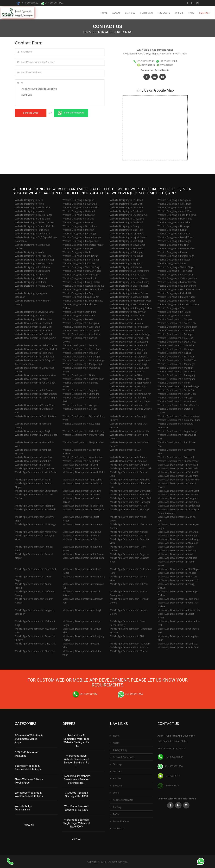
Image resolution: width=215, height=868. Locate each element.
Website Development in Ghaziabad (176, 345)
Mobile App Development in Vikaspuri (177, 576)
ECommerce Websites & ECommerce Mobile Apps (29, 739)
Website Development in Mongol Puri (82, 364)
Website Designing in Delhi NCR (127, 207)
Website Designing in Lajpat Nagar (128, 237)
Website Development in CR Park (80, 409)
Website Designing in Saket (172, 263)
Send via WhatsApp (71, 113)
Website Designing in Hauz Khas (32, 230)
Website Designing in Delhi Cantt (175, 219)
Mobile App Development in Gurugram (35, 468)
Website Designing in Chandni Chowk (177, 215)
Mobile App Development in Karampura (83, 509)
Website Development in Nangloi (127, 371)
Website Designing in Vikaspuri (31, 278)
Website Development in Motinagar (176, 364)
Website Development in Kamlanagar (35, 357)
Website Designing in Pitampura (127, 256)
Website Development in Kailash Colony (83, 431)
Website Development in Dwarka (80, 345)
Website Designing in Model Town (175, 237)
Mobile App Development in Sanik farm (178, 647)
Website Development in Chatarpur (128, 461)
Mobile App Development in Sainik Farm (84, 558)
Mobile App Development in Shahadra (177, 558)
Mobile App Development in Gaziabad (82, 480)
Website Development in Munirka (32, 465)
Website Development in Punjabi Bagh (35, 383)
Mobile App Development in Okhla (128, 535)
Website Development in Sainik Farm (177, 390)
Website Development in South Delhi (177, 323)
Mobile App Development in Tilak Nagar (178, 569)
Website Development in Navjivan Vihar (83, 442)
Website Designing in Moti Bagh (127, 241)
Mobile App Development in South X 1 (130, 647)
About (116, 13)
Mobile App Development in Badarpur (82, 483)
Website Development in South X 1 (33, 461)
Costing (115, 807)
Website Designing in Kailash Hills (175, 293)
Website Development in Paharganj (176, 375)
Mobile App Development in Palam (81, 539)
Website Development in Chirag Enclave (131, 409)
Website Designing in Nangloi (78, 248)
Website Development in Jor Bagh (33, 431)
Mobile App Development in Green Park (131, 498)
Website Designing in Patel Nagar (80, 256)
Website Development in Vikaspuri (80, 405)
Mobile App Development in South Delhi (131, 468)
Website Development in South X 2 (176, 457)
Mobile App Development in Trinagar (177, 573)
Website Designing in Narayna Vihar (176, 248)
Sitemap (116, 764)
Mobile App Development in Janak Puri (83, 506)
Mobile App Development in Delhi (80, 465)
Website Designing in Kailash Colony (129, 293)
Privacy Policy (119, 750)
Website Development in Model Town (177, 360)
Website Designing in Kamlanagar (33, 233)
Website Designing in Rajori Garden (81, 260)
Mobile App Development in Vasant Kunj (84, 576)
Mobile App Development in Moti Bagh (35, 524)
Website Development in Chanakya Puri (36, 338)
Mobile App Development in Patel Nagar (179, 539)
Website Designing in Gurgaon (78, 200)
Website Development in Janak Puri (128, 353)
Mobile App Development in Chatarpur (35, 651)
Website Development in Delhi (126, 319)
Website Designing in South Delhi (80, 204)
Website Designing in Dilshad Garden (34, 222)
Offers (179, 13)
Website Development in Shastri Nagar (130, 394)
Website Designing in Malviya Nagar (176, 297)
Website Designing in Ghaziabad (174, 222)
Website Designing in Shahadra (126, 267)
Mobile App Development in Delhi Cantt (178, 491)
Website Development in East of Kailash (36, 416)
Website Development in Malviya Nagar (83, 435)
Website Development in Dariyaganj (129, 342)
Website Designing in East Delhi (126, 204)
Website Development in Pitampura (176, 379)
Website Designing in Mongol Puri (80, 241)
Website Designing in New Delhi (127, 248)
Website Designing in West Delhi (174, 204)
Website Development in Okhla (126, 375)
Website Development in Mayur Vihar (129, 368)
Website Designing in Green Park (80, 226)
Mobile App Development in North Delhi (84, 472)
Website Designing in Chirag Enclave (81, 282)
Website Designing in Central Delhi (81, 207)
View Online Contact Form (171, 748)
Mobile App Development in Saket (175, 554)
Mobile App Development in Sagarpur (130, 554)
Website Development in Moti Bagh (129, 364)
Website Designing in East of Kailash (177, 282)
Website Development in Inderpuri (80, 353)
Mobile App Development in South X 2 (177, 644)
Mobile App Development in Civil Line (82, 491)
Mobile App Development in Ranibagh (177, 550)
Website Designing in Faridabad (126, 200)
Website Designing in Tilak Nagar (175, 271)
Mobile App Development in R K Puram (83, 554)
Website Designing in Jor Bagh (78, 293)
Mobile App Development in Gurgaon (129, 465)
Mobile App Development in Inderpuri (35, 506)
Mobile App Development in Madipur (82, 532)
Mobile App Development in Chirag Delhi (36, 491)
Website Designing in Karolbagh (79, 233)
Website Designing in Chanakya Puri (129, 215)
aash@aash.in (146, 65)
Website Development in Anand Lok (129, 405)
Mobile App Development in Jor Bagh (82, 610)
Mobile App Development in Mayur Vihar (36, 532)
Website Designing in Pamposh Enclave (178, 304)
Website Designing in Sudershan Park (129, 271)
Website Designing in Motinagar (174, 241)
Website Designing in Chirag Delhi (33, 219)
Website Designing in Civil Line (78, 219)
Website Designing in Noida (29, 204)
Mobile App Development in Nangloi (129, 532)
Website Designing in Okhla (77, 252)
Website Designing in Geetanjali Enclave (83, 286)
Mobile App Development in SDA (127, 636)
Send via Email (31, 113)
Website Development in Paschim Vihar (83, 379)
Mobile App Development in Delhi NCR (178, 472)
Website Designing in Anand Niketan (129, 278)
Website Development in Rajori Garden (130, 383)
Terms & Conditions (122, 757)
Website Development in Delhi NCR (34, 330)
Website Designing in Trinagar (31, 275)
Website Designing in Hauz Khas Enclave (179, 289)
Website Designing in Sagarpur (126, 263)
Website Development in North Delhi (129, 327)
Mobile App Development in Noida (81, 468)
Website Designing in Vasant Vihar (175, 275)
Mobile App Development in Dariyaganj (131, 491)
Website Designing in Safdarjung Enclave (131, 308)
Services (130, 13)
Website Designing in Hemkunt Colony (83, 289)
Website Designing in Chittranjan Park (177, 278)
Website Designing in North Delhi (32, 207)
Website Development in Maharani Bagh (36, 435)
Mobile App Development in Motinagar (83, 524)
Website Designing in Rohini (124, 260)
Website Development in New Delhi (176, 371)
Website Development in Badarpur (176, 334)
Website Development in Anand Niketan (178, 405)
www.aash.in (166, 65)
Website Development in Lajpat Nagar (130, 360)
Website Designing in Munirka (78, 319)
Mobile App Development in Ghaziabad (178, 494)
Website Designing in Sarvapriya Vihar (35, 312)
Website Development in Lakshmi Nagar (84, 360)
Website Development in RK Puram (128, 457)
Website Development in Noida (126, 323)
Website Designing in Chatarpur (174, 316)
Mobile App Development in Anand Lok (178, 580)
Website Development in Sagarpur (80, 390)
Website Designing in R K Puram (79, 263)
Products (164, 13)
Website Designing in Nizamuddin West (130, 301)
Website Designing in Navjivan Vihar (176, 301)
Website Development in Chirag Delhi (130, 338)
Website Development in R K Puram (34, 390)
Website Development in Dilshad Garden (36, 345)
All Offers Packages (122, 800)
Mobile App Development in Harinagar (130, 502)
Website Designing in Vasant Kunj (127, 275)
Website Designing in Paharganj (127, 252)
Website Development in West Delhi (81, 327)
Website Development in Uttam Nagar (130, 401)
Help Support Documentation (173, 741)
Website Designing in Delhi (29, 200)
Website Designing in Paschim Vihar (34, 256)
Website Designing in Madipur (173, 245)
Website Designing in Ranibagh (174, 260)
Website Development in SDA (125, 450)
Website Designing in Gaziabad (79, 211)
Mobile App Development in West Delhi (36, 472)
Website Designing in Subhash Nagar (82, 271)
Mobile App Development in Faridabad (178, 465)
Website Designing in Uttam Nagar (81, 275)
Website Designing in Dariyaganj (127, 219)
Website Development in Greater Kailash (36, 349)
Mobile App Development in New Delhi (178, 532)
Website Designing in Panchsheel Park (130, 304)
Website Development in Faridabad (33, 323)
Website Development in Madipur (175, 368)
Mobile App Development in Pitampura (178, 543)
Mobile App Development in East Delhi (178, 468)
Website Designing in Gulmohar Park (177, 286)
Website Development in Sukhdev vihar (178, 461)
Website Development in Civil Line (175, 338)
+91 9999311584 (27, 3)
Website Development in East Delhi (33, 327)
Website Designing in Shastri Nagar (176, 267)
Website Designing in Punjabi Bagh (176, 256)
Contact (205, 13)
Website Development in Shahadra (81, 394)
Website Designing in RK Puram (174, 312)
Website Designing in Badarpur (79, 215)
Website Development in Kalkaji (174, 353)
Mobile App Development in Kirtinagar (130, 509)
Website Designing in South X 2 (31, 316)
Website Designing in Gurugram (174, 200)
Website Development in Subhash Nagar (36, 398)
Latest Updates (120, 821)
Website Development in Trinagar (175, 398)
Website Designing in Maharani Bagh (129, 297)
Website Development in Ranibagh (128, 386)
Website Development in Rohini (174, 383)
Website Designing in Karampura (127, 233)
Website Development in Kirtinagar (176, 357)
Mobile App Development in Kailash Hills (179, 610)
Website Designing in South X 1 (79, 316)
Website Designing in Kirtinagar (174, 233)
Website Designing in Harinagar (174, 226)
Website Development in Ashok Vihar (82, 334)
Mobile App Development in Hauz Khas (178, 502)
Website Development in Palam (32, 379)
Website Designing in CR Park (30, 282)
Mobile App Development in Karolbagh (35, 509)
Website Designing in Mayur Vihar (127, 245)
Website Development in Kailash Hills (129, 431)
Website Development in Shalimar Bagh (36, 394)
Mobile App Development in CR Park (129, 584)
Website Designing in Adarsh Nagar (33, 215)
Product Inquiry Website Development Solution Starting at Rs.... (76, 779)
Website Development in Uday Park (34, 457)
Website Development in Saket (126, 390)
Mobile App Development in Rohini (176, 547)
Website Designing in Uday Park (79, 312)
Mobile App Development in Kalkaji (128, 506)
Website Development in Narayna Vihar (36, 375)
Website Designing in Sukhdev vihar (33, 319)
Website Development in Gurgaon (175, 319)
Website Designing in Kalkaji (172, 230)
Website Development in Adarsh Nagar (130, 334)
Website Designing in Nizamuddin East (83, 301)
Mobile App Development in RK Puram (130, 644)
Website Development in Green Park (82, 349)
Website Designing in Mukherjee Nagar (83, 245)
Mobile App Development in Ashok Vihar (179, 480)
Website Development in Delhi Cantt (177, 342)
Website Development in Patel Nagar (129, 379)
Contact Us (117, 828)
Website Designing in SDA (171, 308)
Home (104, 13)
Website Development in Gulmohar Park (179, 420)
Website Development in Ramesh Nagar (179, 386)
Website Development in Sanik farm (81, 461)
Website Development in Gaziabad (176, 330)
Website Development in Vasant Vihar (35, 405)
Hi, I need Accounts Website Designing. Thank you (60, 92)
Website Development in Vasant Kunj (177, 401)
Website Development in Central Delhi (177, 327)
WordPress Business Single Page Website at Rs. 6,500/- (76, 823)
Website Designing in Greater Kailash (34, 226)
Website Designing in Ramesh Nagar (34, 263)
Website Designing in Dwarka (78, 222)
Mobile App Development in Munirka (129, 651)
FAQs (191, 13)
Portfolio (146, 13)
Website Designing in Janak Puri (126, 230)
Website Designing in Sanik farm (127, 316)
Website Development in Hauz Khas (34, 353)
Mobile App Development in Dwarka (82, 494)
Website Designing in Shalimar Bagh (81, 267)
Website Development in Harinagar (176, 349)
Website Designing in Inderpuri (78, 230)
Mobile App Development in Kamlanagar (179, 506)
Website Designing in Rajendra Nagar (35, 260)
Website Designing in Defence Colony (130, 282)
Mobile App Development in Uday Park (35, 644)
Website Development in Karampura (129, 357)
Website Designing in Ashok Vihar (175, 211)
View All (29, 825)
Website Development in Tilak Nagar (129, 398)
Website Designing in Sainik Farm (32, 267)
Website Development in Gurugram (81, 323)
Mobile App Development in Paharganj (178, 535)
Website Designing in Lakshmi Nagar (82, 237)
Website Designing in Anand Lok (79, 278)
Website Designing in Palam (172, 252)
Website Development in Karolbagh (81, 357)
